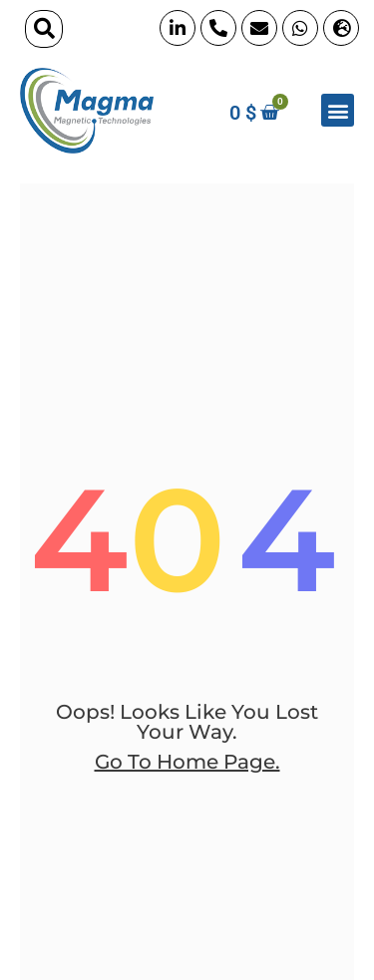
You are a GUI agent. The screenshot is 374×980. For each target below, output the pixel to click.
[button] (44, 29)
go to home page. (187, 762)
